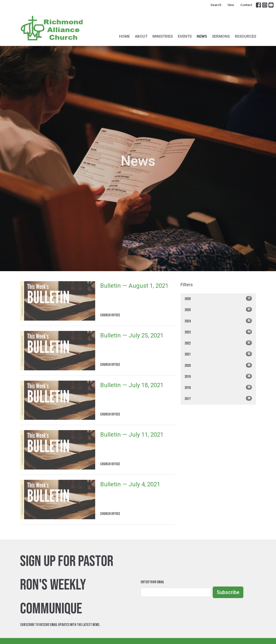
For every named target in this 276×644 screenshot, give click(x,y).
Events (185, 36)
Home (124, 36)
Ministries (163, 36)
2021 (218, 354)
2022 (218, 343)
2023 (218, 332)
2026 (218, 299)
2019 (218, 376)
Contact (246, 5)
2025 (218, 310)
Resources (245, 36)
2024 (218, 321)
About (141, 36)
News (202, 36)
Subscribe (228, 592)
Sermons (221, 36)
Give (231, 5)
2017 (218, 399)
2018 (218, 388)
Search (216, 5)
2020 (218, 365)
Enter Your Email (152, 582)
